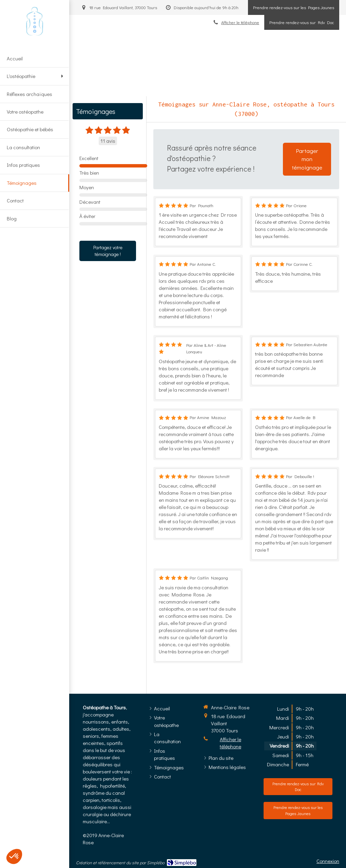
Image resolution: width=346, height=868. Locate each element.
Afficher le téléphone (230, 743)
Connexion (328, 861)
